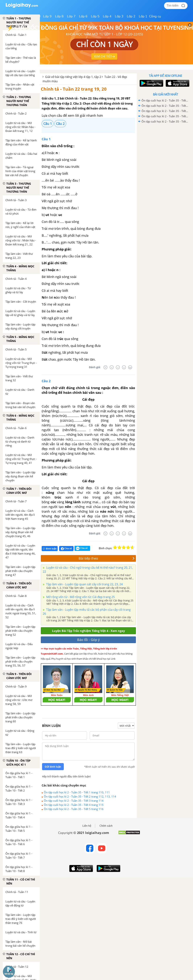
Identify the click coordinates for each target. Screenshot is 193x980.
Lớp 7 (71, 16)
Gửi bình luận (53, 767)
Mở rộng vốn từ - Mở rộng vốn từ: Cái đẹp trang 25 (80, 597)
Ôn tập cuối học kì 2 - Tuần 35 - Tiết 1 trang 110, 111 (77, 792)
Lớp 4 (107, 16)
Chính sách (106, 826)
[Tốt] (124, 367)
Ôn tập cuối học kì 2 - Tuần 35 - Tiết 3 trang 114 (74, 801)
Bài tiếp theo (107, 558)
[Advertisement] (165, 150)
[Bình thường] (118, 367)
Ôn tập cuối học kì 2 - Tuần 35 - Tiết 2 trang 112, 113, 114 (80, 796)
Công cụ (155, 16)
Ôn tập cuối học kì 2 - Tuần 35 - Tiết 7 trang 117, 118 (165, 106)
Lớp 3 (119, 16)
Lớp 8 (59, 16)
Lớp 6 (83, 16)
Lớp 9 (47, 16)
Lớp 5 (95, 16)
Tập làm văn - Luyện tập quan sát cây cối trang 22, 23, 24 (84, 584)
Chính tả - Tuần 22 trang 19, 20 (74, 89)
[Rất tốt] (130, 367)
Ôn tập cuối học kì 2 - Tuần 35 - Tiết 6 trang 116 (165, 111)
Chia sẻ (66, 549)
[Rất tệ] (105, 367)
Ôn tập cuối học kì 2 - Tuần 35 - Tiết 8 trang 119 (165, 100)
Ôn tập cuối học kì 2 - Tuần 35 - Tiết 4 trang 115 (74, 805)
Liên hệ (87, 826)
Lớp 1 (143, 16)
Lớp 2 (131, 16)
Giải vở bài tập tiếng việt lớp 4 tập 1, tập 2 (73, 77)
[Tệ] (112, 367)
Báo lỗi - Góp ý (88, 640)
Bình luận (50, 549)
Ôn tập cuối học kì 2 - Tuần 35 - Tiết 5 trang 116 (74, 809)
